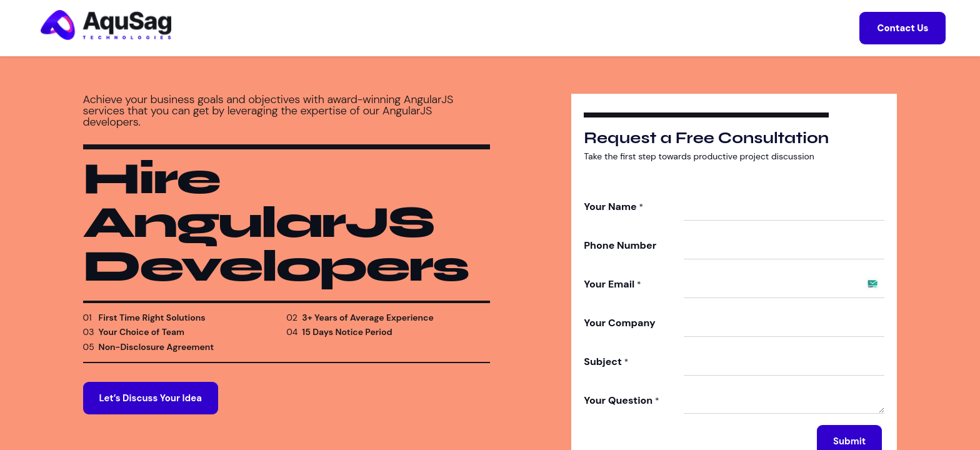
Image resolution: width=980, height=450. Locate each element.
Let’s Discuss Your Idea (151, 412)
